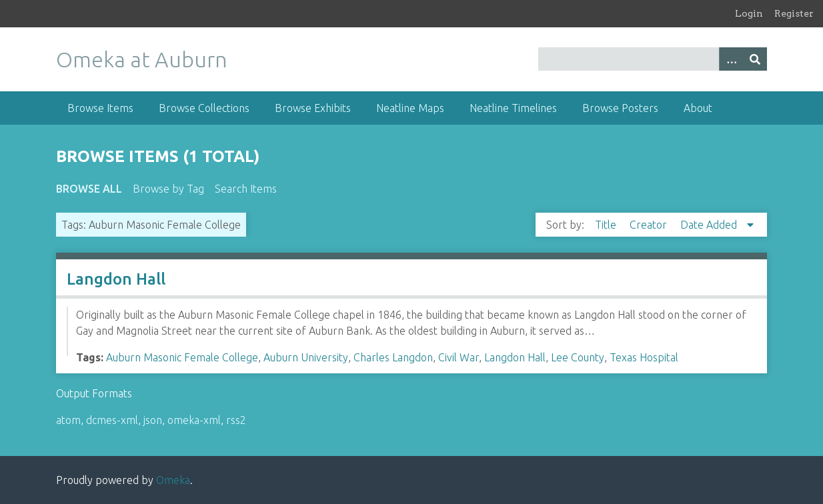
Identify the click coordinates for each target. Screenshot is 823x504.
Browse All (89, 189)
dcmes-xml (112, 420)
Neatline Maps (410, 108)
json (153, 420)
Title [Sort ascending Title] (607, 225)
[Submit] (755, 59)
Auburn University (306, 357)
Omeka (173, 480)
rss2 (236, 420)
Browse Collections (204, 108)
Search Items (246, 189)
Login (749, 13)
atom (68, 420)
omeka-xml (194, 420)
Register (794, 13)
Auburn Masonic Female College (182, 357)
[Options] (731, 59)
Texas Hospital (644, 357)
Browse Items (100, 108)
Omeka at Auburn (142, 59)
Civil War (459, 357)
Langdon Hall (116, 279)
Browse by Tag (168, 189)
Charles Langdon (393, 357)
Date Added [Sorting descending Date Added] (710, 225)
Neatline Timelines (513, 108)
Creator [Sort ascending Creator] (650, 225)
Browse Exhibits (313, 108)
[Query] (653, 59)
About (698, 108)
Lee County (578, 357)
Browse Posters (620, 108)
